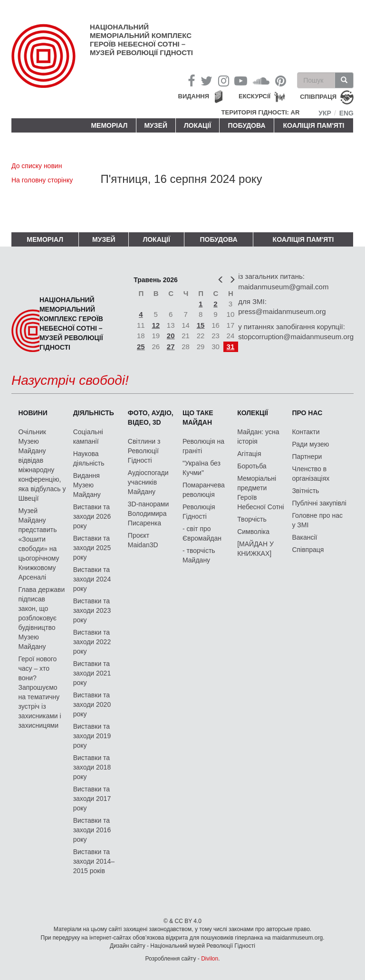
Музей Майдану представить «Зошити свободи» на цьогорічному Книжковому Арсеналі (38, 544)
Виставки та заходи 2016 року (92, 830)
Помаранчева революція (204, 490)
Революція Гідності (199, 512)
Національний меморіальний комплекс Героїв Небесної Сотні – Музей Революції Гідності (141, 40)
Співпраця (308, 550)
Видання (194, 96)
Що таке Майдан (198, 418)
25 (141, 347)
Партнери (307, 457)
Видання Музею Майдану (87, 485)
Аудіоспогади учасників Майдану (148, 482)
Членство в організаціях (311, 474)
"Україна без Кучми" (202, 468)
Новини (33, 413)
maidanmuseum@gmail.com (283, 287)
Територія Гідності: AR (261, 112)
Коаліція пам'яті (314, 125)
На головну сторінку (42, 180)
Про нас (307, 413)
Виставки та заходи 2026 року (92, 516)
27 (171, 347)
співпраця (318, 97)
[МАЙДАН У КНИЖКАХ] (255, 549)
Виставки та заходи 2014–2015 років (94, 861)
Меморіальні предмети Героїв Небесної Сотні (261, 493)
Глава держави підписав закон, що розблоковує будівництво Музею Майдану (41, 618)
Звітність (305, 491)
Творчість (252, 519)
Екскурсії (255, 96)
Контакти (306, 432)
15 (201, 325)
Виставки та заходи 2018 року (92, 767)
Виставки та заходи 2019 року (92, 736)
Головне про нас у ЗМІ (317, 520)
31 (231, 347)
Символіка (253, 532)
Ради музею (310, 444)
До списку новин (37, 166)
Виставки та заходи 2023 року (92, 610)
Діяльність (94, 413)
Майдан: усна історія (258, 437)
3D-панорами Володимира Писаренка (148, 514)
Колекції (253, 413)
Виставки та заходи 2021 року (92, 673)
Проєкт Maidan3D (143, 540)
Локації (197, 125)
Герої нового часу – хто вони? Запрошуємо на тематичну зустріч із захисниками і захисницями (39, 692)
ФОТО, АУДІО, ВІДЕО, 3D (151, 418)
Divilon (210, 959)
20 (171, 336)
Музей (156, 125)
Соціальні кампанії (88, 437)
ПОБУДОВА (246, 125)
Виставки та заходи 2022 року (92, 642)
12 (156, 325)
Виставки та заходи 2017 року (92, 799)
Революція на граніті (203, 446)
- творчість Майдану (199, 555)
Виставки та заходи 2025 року (92, 548)
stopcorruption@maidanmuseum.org (296, 337)
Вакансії (304, 537)
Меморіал (109, 125)
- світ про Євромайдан (202, 533)
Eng (346, 113)
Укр (325, 113)
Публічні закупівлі (319, 503)
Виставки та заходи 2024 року (92, 579)
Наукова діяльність (89, 458)
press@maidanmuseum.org (282, 311)
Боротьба (252, 466)
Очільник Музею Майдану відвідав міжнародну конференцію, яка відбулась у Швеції (42, 465)
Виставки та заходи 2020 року (92, 704)
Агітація (249, 454)
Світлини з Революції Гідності (144, 451)
